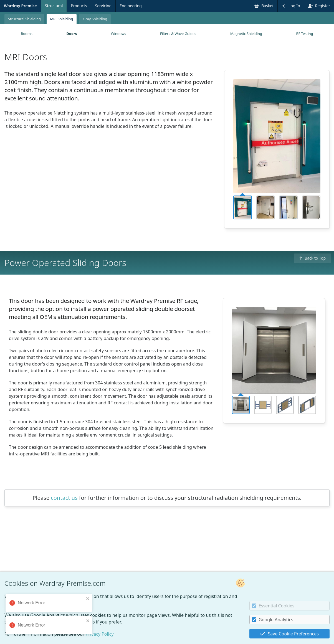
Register (319, 6)
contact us (64, 498)
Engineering (131, 6)
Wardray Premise (20, 6)
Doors (72, 34)
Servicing (103, 6)
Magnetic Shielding (246, 34)
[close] (88, 599)
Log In (291, 6)
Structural (54, 6)
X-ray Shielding (95, 19)
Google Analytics (273, 620)
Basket (264, 6)
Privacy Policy (100, 634)
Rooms (27, 34)
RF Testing (304, 34)
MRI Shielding (61, 19)
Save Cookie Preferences (289, 634)
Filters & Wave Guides (178, 34)
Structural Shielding (24, 19)
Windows (119, 34)
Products (79, 6)
